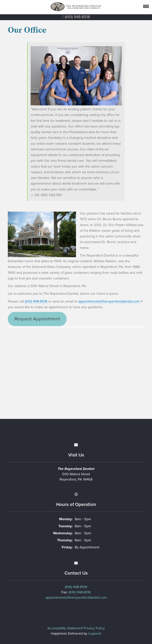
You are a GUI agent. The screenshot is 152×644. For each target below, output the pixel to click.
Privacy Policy (94, 628)
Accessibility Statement (65, 628)
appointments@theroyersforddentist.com (109, 301)
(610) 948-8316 (80, 592)
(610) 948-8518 (37, 301)
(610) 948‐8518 (76, 17)
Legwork (95, 633)
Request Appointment (37, 319)
